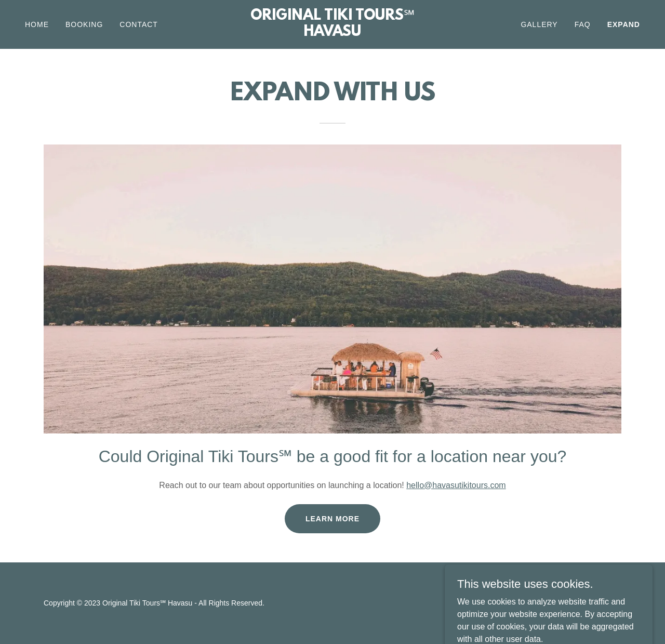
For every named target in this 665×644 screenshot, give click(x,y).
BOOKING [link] (84, 24)
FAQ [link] (583, 24)
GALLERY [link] (539, 24)
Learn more (332, 519)
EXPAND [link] (624, 24)
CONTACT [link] (139, 24)
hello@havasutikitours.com (456, 485)
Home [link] (37, 24)
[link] (333, 33)
